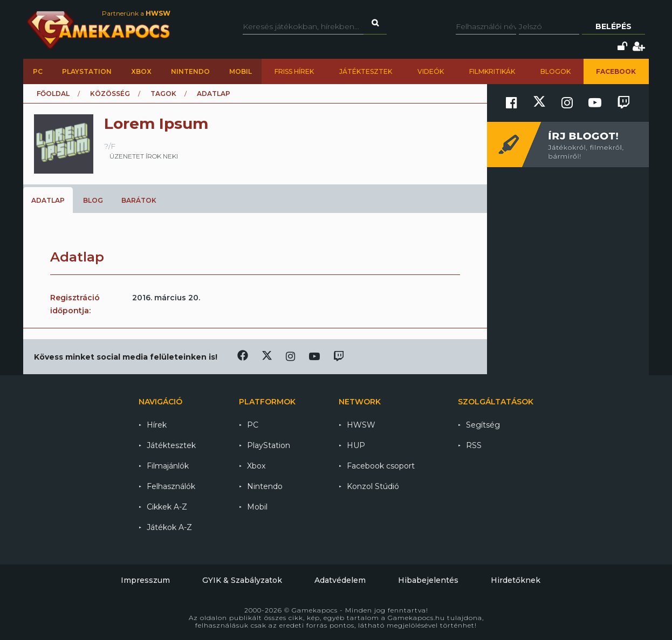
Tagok (163, 94)
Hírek (157, 425)
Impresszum (145, 580)
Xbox (141, 71)
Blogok (556, 71)
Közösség (110, 94)
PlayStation (87, 71)
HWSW (361, 425)
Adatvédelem (340, 580)
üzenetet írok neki (144, 156)
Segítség (483, 425)
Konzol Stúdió (373, 486)
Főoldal (53, 94)
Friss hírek (294, 71)
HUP (356, 445)
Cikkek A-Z (167, 507)
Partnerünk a (136, 13)
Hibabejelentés (428, 580)
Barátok (139, 200)
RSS (474, 445)
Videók (431, 71)
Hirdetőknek (516, 580)
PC (38, 71)
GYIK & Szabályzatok (242, 580)
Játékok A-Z (169, 527)
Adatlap (48, 200)
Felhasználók (171, 486)
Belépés (613, 26)
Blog (93, 200)
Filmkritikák (492, 71)
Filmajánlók (168, 466)
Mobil (241, 71)
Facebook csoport (381, 466)
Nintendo (190, 71)
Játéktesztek (366, 71)
